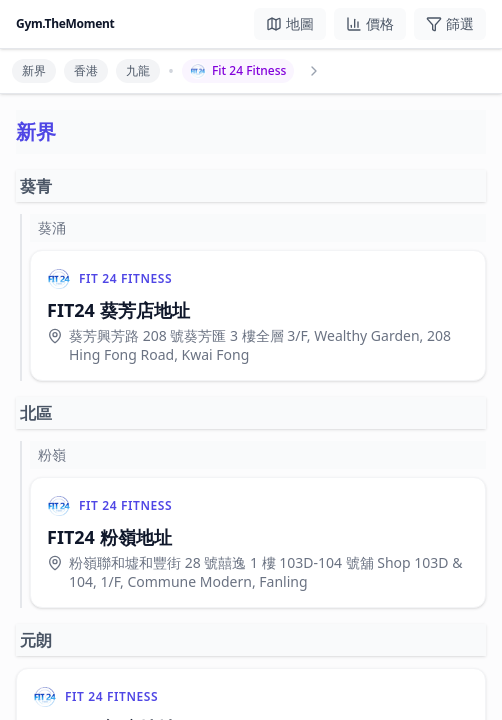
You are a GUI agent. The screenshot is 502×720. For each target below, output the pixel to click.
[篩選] (450, 24)
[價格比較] (370, 24)
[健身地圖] (290, 24)
